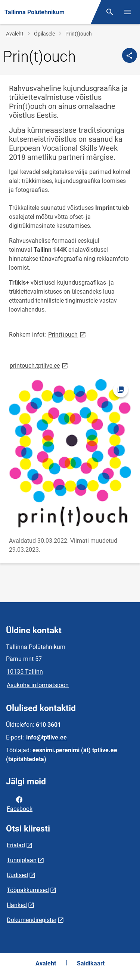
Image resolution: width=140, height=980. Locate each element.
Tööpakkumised (28, 890)
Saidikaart (91, 963)
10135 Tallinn (25, 672)
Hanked (17, 905)
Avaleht (15, 34)
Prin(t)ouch (68, 334)
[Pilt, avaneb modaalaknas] (70, 453)
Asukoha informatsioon (38, 685)
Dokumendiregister (32, 920)
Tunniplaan (22, 860)
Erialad (16, 845)
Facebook (20, 803)
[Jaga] (130, 55)
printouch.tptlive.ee (39, 365)
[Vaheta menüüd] (128, 12)
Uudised (17, 875)
